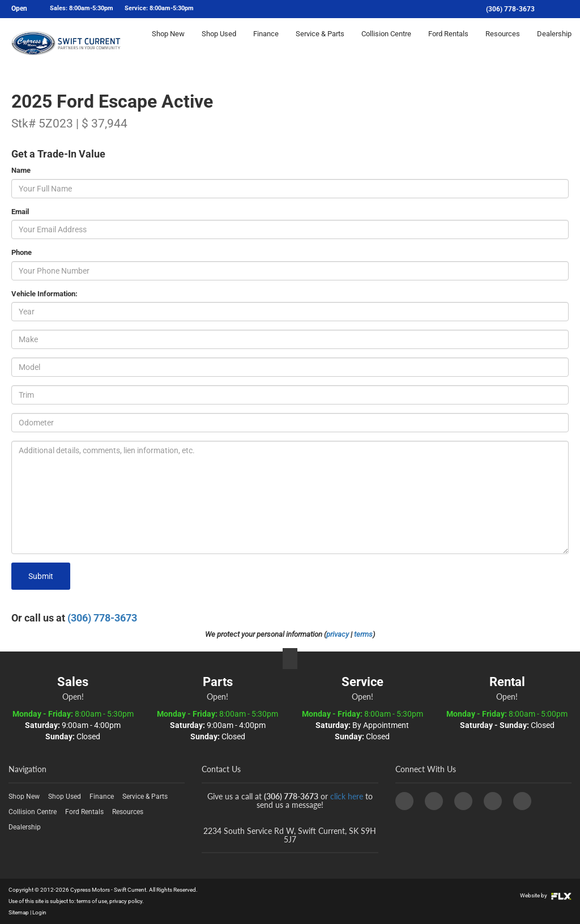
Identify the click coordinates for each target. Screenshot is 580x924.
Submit (41, 576)
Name (21, 170)
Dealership (554, 43)
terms (363, 634)
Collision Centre (386, 43)
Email (20, 212)
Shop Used (219, 43)
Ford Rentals (448, 43)
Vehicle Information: (44, 294)
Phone (22, 252)
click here (347, 796)
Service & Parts (320, 43)
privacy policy (126, 901)
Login (39, 912)
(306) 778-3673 (510, 9)
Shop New (168, 43)
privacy (338, 634)
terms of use (92, 901)
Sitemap (19, 912)
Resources (503, 43)
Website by (546, 895)
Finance (266, 43)
